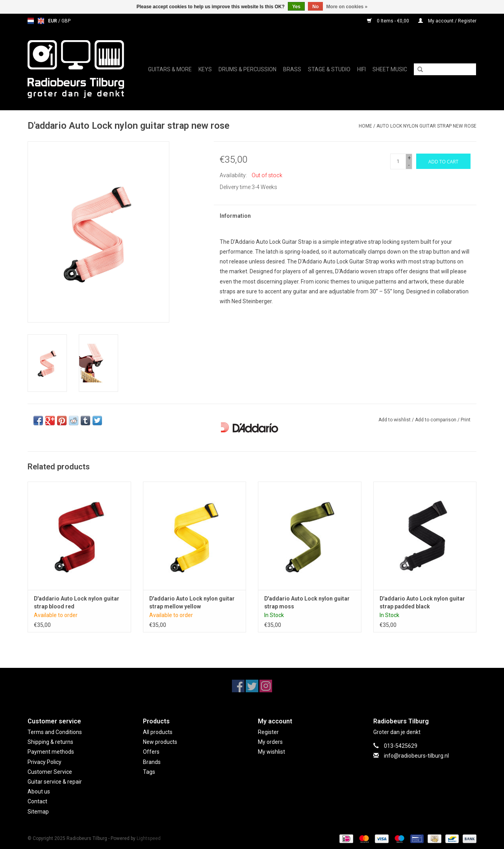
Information (235, 216)
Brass (292, 69)
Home (365, 126)
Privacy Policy (44, 762)
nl (31, 21)
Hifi (361, 69)
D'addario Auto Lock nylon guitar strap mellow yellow (192, 602)
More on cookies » (347, 7)
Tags (149, 772)
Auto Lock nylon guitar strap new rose (426, 126)
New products (160, 742)
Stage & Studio (329, 69)
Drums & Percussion (247, 69)
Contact (37, 801)
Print (466, 420)
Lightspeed (149, 838)
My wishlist (271, 752)
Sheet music (390, 69)
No (315, 7)
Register (268, 732)
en (41, 21)
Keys (205, 69)
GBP (66, 21)
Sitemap (38, 812)
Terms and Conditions (55, 732)
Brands (152, 762)
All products (158, 732)
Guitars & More (170, 69)
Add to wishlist (395, 420)
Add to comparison (436, 420)
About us (39, 792)
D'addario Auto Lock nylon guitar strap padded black (422, 602)
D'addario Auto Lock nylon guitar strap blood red (77, 602)
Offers (151, 752)
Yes (296, 7)
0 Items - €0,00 (389, 21)
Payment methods (51, 752)
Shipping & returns (50, 742)
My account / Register (447, 21)
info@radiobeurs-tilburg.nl (416, 756)
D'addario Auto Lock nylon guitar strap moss (307, 602)
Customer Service (50, 772)
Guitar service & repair (55, 782)
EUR (53, 21)
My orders (270, 742)
